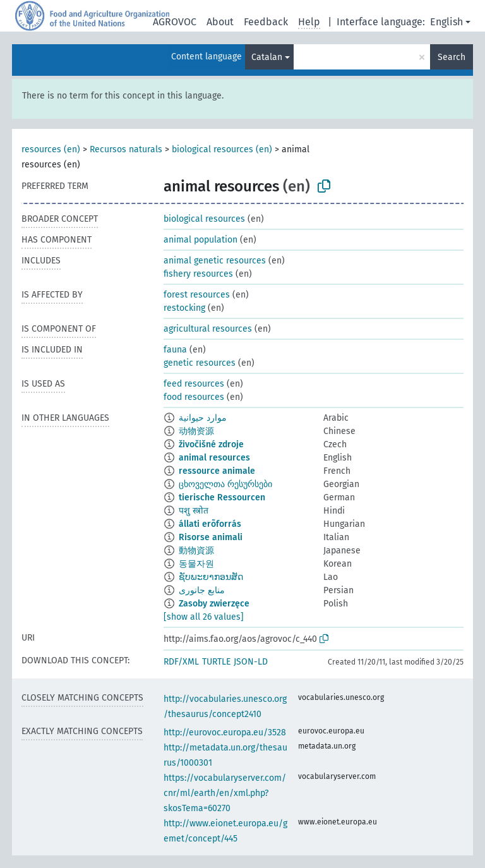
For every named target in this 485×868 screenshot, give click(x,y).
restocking (184, 308)
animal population (201, 240)
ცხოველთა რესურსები (225, 484)
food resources (194, 397)
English (446, 22)
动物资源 (196, 431)
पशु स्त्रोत (194, 511)
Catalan (267, 57)
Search (452, 57)
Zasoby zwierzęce (214, 604)
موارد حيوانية (203, 418)
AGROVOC (175, 22)
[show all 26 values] (204, 617)
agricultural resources (208, 329)
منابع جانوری (202, 590)
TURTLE (216, 662)
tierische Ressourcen (222, 497)
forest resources (197, 295)
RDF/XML (181, 662)
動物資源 (196, 551)
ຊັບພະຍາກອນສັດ (211, 577)
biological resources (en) (222, 149)
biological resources (204, 219)
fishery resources (198, 274)
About (220, 22)
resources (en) (51, 149)
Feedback (266, 22)
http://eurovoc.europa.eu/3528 (225, 732)
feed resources (194, 384)
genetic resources (200, 363)
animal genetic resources (215, 261)
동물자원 (196, 564)
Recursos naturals (126, 149)
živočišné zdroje (211, 444)
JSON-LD (251, 662)
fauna (175, 350)
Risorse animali (211, 537)
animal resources (214, 458)
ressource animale (217, 471)
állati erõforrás (210, 524)
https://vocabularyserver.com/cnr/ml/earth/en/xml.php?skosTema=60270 (225, 793)
